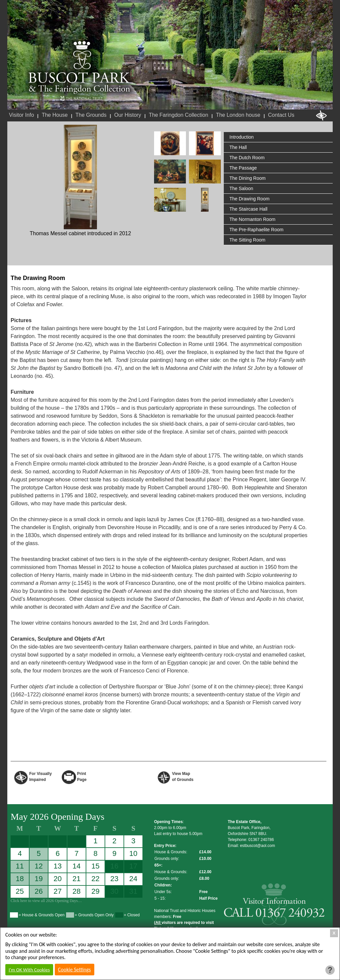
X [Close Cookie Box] (334, 933)
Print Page (82, 776)
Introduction (242, 137)
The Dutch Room (247, 158)
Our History (128, 115)
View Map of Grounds (183, 776)
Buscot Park (80, 67)
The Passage (243, 168)
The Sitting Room (247, 240)
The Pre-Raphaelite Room (256, 230)
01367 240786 (261, 840)
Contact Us (281, 115)
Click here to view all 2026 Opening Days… (46, 901)
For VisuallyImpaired (41, 776)
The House (55, 115)
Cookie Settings (75, 970)
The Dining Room (248, 178)
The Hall (238, 147)
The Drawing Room (250, 199)
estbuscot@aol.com (258, 846)
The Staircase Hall (248, 209)
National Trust (81, 99)
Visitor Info (21, 115)
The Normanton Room (253, 219)
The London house (238, 115)
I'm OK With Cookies (29, 970)
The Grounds (91, 115)
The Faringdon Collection (178, 115)
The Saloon (241, 188)
